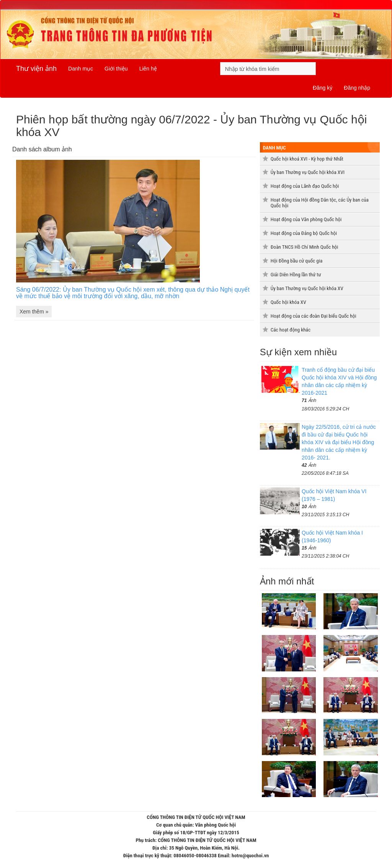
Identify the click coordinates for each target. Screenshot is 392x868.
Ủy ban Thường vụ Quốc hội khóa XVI (308, 172)
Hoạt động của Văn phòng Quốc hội (306, 219)
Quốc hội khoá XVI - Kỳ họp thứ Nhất (307, 159)
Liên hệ (148, 69)
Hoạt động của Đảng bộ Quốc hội (304, 233)
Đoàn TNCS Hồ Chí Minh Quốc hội (305, 247)
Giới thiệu (116, 69)
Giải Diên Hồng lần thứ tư (296, 275)
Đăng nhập (357, 88)
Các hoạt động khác (291, 330)
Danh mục (81, 69)
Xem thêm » (34, 312)
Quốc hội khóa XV (288, 302)
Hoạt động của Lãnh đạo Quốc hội (305, 186)
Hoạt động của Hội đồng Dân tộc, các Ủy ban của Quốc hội (320, 203)
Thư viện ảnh (36, 69)
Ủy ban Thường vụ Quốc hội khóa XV (307, 288)
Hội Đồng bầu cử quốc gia (297, 261)
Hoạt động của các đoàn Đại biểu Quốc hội (314, 316)
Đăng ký (323, 88)
